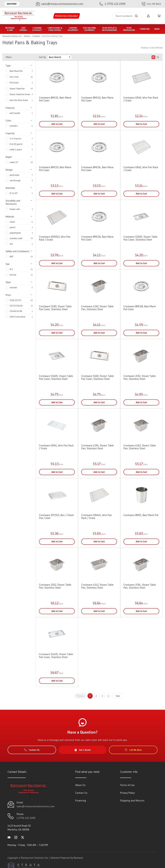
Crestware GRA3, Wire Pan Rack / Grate (141, 99)
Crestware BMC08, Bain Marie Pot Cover (140, 308)
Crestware (36, 36)
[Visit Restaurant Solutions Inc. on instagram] (16, 837)
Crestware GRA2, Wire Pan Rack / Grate (141, 169)
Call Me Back (151, 4)
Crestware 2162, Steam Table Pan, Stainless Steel (55, 586)
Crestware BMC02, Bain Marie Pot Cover (97, 99)
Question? (12, 4)
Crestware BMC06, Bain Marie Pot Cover (97, 238)
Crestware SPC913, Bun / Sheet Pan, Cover (56, 516)
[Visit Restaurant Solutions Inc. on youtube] (9, 837)
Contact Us (32, 750)
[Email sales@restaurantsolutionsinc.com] (60, 4)
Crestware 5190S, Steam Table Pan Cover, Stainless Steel (140, 238)
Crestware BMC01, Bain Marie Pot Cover (55, 99)
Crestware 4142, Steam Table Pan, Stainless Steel (97, 586)
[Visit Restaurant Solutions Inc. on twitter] (23, 837)
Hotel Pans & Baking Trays (52, 36)
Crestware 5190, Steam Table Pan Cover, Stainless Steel (55, 308)
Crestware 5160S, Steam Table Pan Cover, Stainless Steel (56, 377)
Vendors (27, 36)
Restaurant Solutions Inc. (12, 36)
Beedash (78, 858)
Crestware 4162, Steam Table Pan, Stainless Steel (140, 447)
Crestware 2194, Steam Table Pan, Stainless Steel (140, 586)
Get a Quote (82, 750)
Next (118, 696)
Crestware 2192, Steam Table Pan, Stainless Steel (140, 377)
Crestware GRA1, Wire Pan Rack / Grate (56, 447)
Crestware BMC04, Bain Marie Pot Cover (97, 169)
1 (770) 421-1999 (26, 818)
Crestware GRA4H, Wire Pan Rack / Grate (97, 516)
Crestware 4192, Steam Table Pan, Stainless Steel (97, 308)
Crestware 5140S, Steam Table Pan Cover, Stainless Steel (56, 656)
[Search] (127, 16)
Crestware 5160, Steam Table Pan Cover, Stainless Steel (97, 377)
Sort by (42, 57)
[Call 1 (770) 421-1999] (112, 4)
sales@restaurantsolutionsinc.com (36, 806)
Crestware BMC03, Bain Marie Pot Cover (55, 169)
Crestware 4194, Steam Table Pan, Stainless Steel (97, 447)
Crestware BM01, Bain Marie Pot (141, 515)
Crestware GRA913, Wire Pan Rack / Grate (55, 238)
